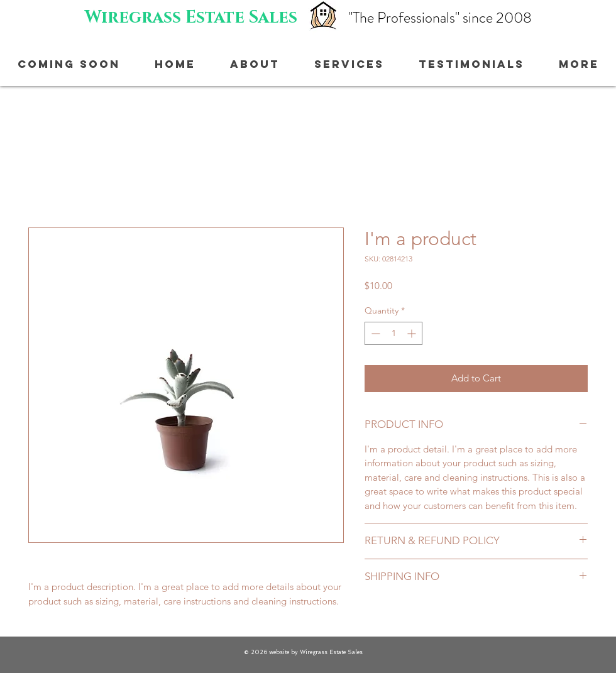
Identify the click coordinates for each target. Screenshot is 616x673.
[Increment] (413, 333)
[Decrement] (374, 333)
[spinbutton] (393, 333)
